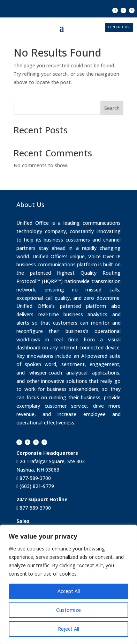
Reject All (68, 629)
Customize (68, 610)
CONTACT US (119, 27)
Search (112, 108)
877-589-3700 (35, 478)
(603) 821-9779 (36, 486)
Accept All (69, 591)
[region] (68, 584)
